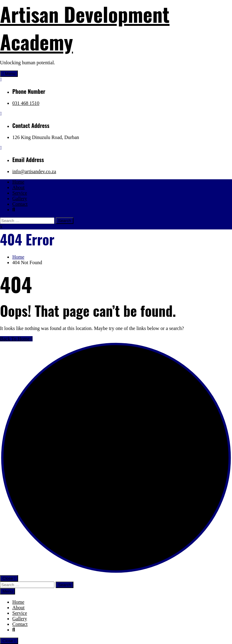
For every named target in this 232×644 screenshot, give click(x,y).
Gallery (20, 199)
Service (20, 193)
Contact (20, 204)
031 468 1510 (26, 103)
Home (18, 182)
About (18, 187)
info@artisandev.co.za (34, 171)
